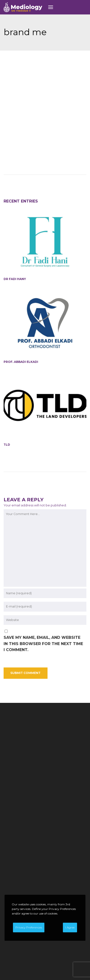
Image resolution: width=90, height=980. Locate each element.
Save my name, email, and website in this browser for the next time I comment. (43, 607)
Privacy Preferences (29, 927)
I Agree (70, 927)
